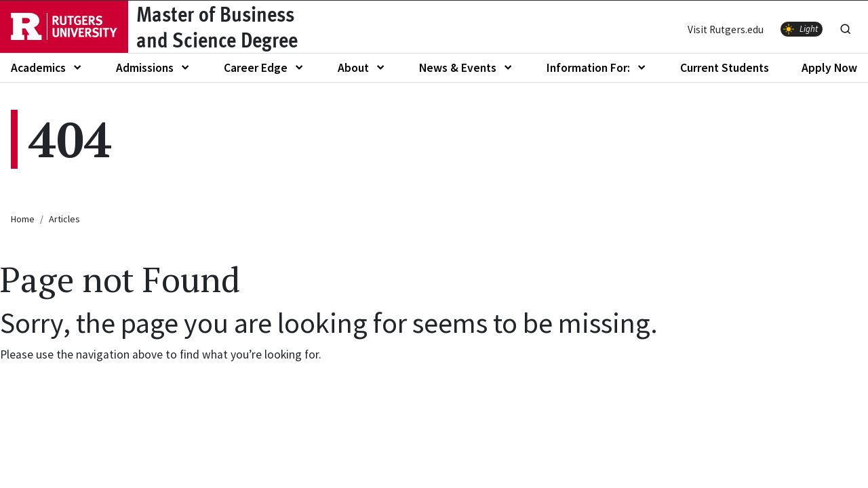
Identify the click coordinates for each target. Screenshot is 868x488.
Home (23, 219)
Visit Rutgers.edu (726, 29)
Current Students (725, 68)
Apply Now (829, 68)
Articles (64, 219)
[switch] (802, 29)
